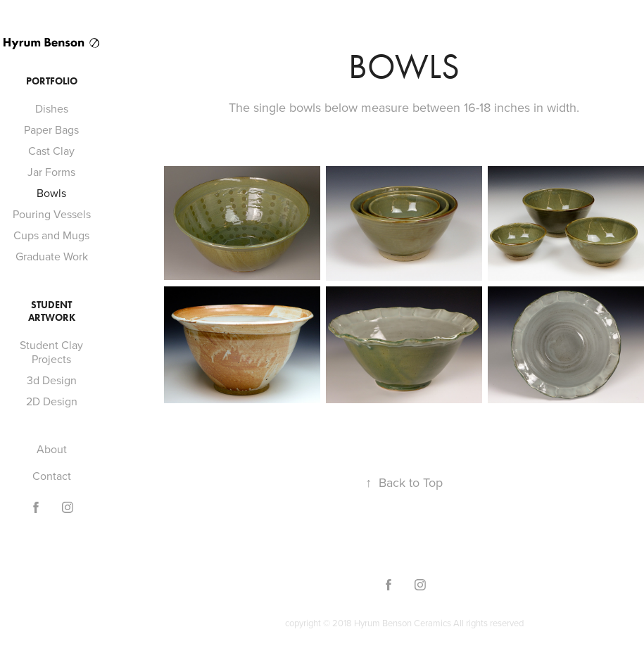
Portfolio (52, 81)
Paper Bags (51, 129)
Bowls (51, 193)
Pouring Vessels (52, 214)
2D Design (52, 401)
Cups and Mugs (51, 235)
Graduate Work (52, 256)
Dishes (52, 108)
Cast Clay (51, 151)
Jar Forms (51, 172)
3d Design (52, 380)
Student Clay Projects (51, 352)
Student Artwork (52, 311)
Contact (52, 476)
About (52, 449)
